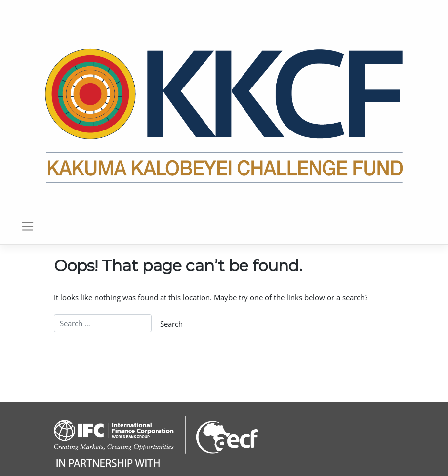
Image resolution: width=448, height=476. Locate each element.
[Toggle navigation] (27, 226)
